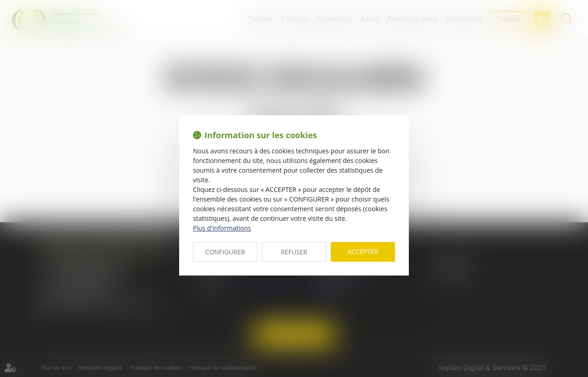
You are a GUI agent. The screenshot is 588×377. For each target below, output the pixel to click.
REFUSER (294, 252)
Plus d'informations (222, 228)
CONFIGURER (225, 252)
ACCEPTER (363, 251)
